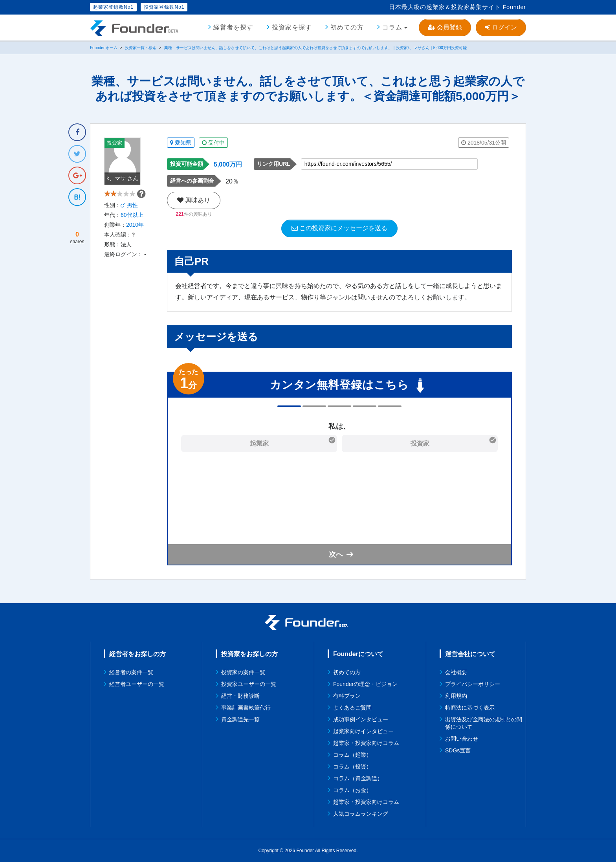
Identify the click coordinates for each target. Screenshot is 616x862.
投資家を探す (292, 27)
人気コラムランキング (361, 814)
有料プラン (347, 696)
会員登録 (445, 27)
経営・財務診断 (240, 696)
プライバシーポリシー (473, 684)
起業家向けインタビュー (363, 731)
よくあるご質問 (352, 708)
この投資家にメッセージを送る (339, 228)
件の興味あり (194, 214)
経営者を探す (233, 27)
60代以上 (132, 229)
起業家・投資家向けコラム (366, 743)
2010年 (135, 239)
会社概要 (456, 672)
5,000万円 (228, 164)
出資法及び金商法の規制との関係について (484, 723)
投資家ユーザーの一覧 (249, 684)
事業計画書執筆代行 (246, 708)
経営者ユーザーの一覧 (137, 684)
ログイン (501, 27)
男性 (129, 220)
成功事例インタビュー (361, 719)
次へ (336, 554)
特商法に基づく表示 (470, 708)
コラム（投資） (352, 767)
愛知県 (181, 143)
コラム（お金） (352, 790)
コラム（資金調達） (358, 778)
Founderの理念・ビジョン (365, 684)
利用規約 (456, 696)
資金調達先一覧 (240, 719)
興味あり (194, 200)
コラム (392, 27)
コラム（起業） (352, 755)
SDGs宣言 (458, 750)
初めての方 (347, 27)
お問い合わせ (462, 739)
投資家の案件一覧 (243, 672)
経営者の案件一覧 (131, 672)
